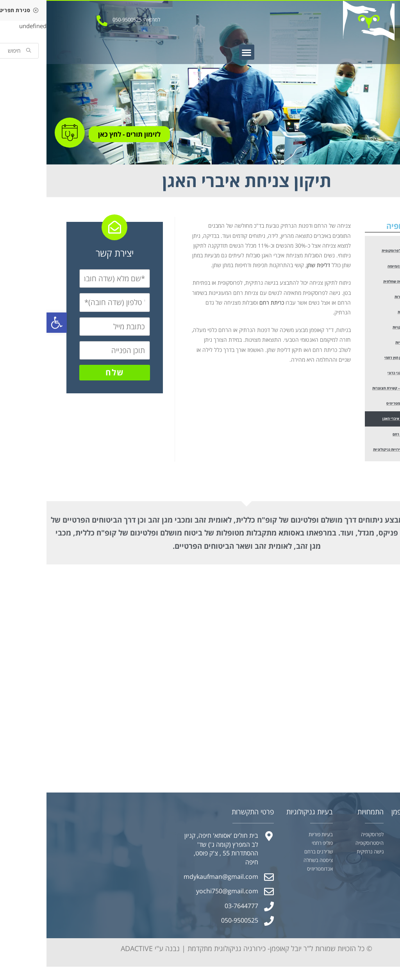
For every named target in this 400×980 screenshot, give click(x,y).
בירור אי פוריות (362, 345)
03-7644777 (195, 910)
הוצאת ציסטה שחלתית (357, 282)
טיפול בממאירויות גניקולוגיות (353, 454)
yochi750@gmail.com (181, 896)
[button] (200, 52)
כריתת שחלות (363, 313)
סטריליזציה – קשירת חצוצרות (353, 392)
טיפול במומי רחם (361, 438)
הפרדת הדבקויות (361, 329)
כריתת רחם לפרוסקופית (356, 251)
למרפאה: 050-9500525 (90, 20)
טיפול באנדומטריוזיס (359, 407)
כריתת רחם (225, 303)
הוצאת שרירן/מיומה (359, 267)
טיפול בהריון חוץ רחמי (358, 360)
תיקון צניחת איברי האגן (357, 423)
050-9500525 (193, 925)
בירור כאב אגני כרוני (359, 376)
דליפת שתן (272, 265)
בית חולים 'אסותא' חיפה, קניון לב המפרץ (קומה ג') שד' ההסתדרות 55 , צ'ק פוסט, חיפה (175, 854)
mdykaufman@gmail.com (174, 882)
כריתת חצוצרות (362, 298)
